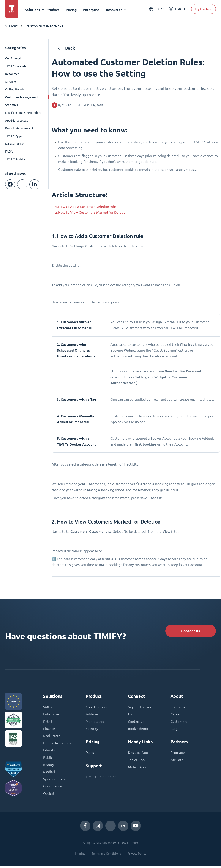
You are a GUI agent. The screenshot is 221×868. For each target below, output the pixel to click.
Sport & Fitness (55, 781)
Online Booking (16, 89)
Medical (49, 774)
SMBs (47, 708)
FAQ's (9, 151)
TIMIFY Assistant (17, 159)
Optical (49, 796)
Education (51, 752)
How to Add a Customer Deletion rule (87, 207)
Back (67, 48)
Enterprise (92, 10)
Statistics (12, 105)
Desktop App (138, 754)
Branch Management (19, 128)
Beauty (49, 767)
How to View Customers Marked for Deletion (93, 212)
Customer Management (45, 26)
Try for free (204, 9)
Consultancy (52, 789)
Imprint (80, 856)
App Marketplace (17, 120)
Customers (179, 723)
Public (48, 759)
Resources (12, 74)
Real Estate (52, 737)
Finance (49, 730)
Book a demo (138, 730)
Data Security (14, 144)
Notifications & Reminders (23, 113)
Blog (174, 730)
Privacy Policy (137, 856)
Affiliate (177, 761)
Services (11, 82)
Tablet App (136, 761)
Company (178, 708)
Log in (133, 715)
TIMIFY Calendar (16, 66)
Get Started (13, 58)
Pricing (72, 10)
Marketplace (95, 723)
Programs (178, 754)
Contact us (189, 631)
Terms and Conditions (106, 856)
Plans (90, 754)
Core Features (97, 708)
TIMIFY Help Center (101, 778)
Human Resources (57, 745)
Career (176, 715)
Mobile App (137, 769)
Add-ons (92, 715)
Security (92, 730)
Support (11, 26)
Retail (48, 723)
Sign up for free (140, 708)
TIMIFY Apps (14, 136)
